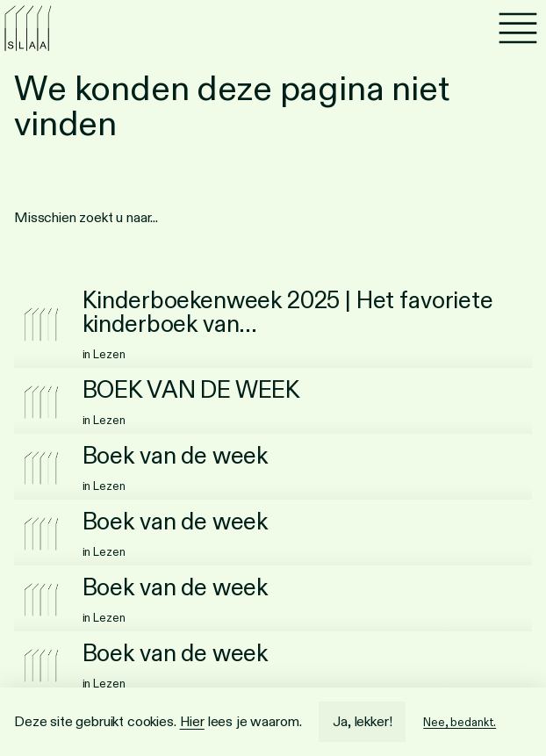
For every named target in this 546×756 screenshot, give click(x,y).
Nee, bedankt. (460, 722)
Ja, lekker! (362, 721)
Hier (192, 721)
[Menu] (518, 28)
